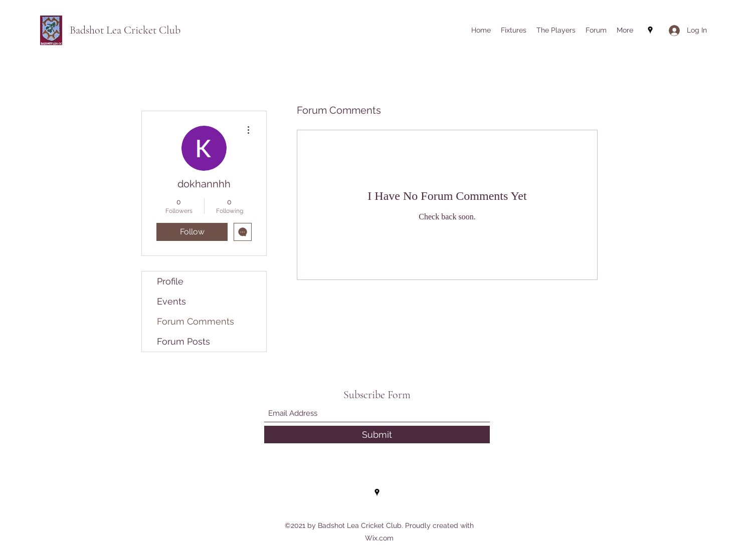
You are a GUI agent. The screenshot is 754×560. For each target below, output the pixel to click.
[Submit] (377, 435)
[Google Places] (650, 30)
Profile (170, 281)
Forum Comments (196, 321)
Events (171, 301)
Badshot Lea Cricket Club (125, 30)
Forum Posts (183, 341)
